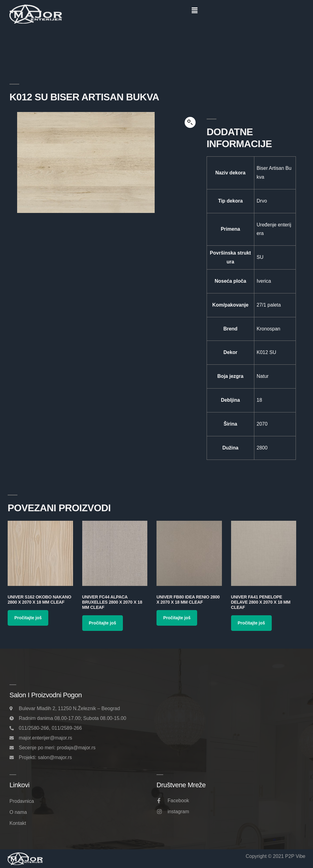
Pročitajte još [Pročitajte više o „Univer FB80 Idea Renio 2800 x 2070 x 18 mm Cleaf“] (177, 618)
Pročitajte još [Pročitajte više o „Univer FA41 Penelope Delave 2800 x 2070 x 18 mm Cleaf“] (251, 623)
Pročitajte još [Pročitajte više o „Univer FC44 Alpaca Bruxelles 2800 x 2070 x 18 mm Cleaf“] (103, 623)
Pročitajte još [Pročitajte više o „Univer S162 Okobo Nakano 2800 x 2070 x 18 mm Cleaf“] (28, 618)
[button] (194, 10)
